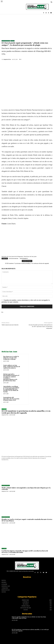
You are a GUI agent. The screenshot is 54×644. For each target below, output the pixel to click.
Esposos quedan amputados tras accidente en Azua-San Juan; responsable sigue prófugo (29, 618)
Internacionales (6, 485)
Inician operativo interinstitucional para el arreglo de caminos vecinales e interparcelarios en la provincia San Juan (11, 378)
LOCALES (12, 41)
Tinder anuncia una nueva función (10, 325)
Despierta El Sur (7, 59)
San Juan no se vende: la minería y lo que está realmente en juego (11, 358)
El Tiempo (4, 409)
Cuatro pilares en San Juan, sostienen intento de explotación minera (12, 367)
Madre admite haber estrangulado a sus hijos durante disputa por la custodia (26, 489)
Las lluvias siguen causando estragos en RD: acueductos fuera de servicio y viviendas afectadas (25, 552)
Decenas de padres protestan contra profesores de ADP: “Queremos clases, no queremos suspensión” (41, 327)
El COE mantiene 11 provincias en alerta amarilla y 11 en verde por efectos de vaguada (27, 263)
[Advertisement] (27, 26)
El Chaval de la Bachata (13, 258)
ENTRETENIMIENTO (6, 41)
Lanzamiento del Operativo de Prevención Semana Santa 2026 (11, 399)
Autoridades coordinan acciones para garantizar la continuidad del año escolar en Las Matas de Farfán (11, 389)
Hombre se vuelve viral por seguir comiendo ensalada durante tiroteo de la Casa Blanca (27, 520)
